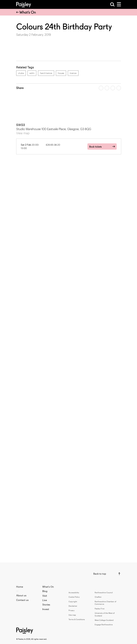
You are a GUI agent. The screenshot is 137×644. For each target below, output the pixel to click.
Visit (45, 596)
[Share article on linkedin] (119, 88)
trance (73, 73)
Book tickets (95, 147)
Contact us (22, 600)
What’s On (26, 12)
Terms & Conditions (77, 619)
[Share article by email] (113, 88)
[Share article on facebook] (101, 88)
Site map (72, 615)
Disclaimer (73, 606)
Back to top (100, 574)
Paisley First (100, 609)
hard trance (46, 73)
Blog (45, 591)
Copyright (73, 601)
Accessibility (74, 592)
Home (20, 587)
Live (45, 600)
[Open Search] (112, 4)
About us (21, 595)
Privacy (72, 610)
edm (32, 73)
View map (23, 133)
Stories (46, 604)
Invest (46, 609)
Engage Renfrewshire (104, 625)
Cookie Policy (74, 597)
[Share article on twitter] (107, 88)
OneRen (98, 597)
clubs (21, 73)
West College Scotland (104, 620)
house (61, 73)
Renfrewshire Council (104, 592)
